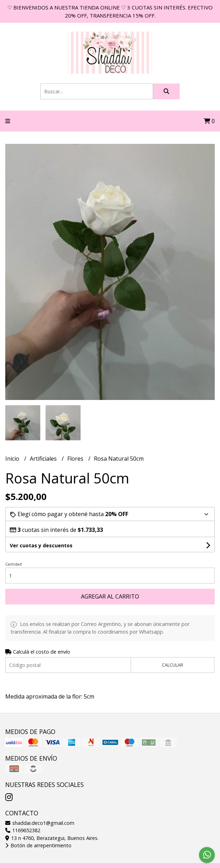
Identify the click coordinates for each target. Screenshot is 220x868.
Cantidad (13, 564)
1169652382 (23, 830)
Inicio (13, 459)
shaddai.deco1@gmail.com (40, 823)
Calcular (173, 665)
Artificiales (44, 459)
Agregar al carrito (110, 596)
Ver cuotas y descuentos (41, 545)
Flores (76, 459)
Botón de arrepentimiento (38, 845)
